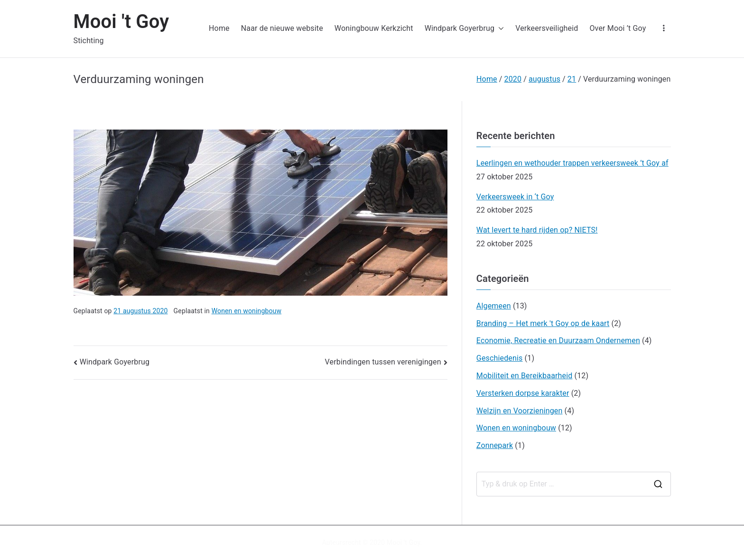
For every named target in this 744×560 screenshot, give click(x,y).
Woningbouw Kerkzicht (374, 28)
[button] (499, 29)
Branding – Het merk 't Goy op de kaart (543, 323)
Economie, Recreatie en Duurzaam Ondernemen (558, 341)
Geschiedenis (500, 358)
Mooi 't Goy (121, 22)
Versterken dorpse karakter (523, 393)
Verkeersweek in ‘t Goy (515, 197)
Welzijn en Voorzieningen (520, 411)
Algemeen (494, 306)
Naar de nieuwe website (282, 28)
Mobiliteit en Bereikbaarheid (525, 376)
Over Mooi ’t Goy (618, 28)
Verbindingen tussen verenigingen (383, 362)
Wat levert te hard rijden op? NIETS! (537, 230)
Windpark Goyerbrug (465, 29)
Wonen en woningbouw (247, 311)
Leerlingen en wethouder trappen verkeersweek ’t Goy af (572, 163)
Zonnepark (495, 445)
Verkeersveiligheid (547, 28)
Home (219, 28)
